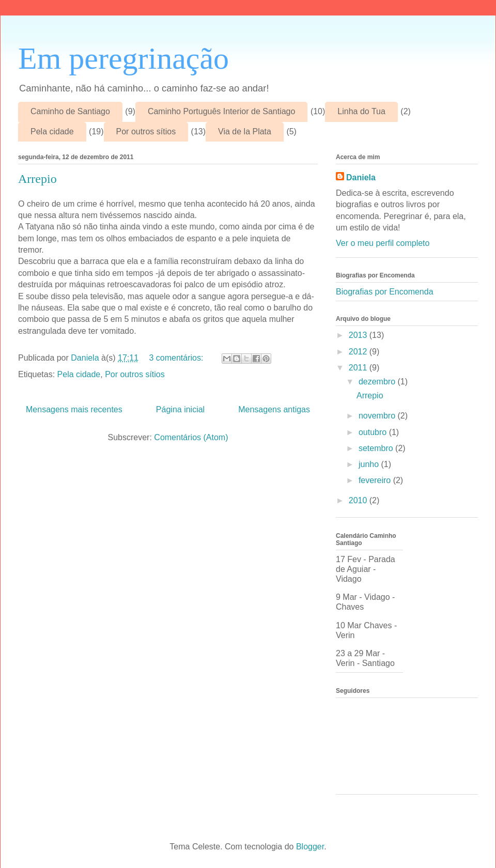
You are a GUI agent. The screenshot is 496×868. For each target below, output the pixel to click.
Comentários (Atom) (191, 437)
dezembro (378, 382)
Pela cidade (52, 131)
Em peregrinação (123, 58)
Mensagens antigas (274, 409)
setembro (377, 448)
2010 (359, 500)
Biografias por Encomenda (385, 292)
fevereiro (376, 480)
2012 (359, 352)
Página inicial (180, 409)
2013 (359, 335)
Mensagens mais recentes (74, 409)
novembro (378, 416)
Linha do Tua (361, 111)
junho (370, 464)
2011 (359, 368)
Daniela (361, 177)
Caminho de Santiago (70, 111)
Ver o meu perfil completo (383, 243)
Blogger (310, 847)
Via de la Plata (245, 131)
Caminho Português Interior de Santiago (222, 111)
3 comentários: (177, 358)
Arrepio (37, 179)
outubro (374, 432)
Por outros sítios (146, 131)
